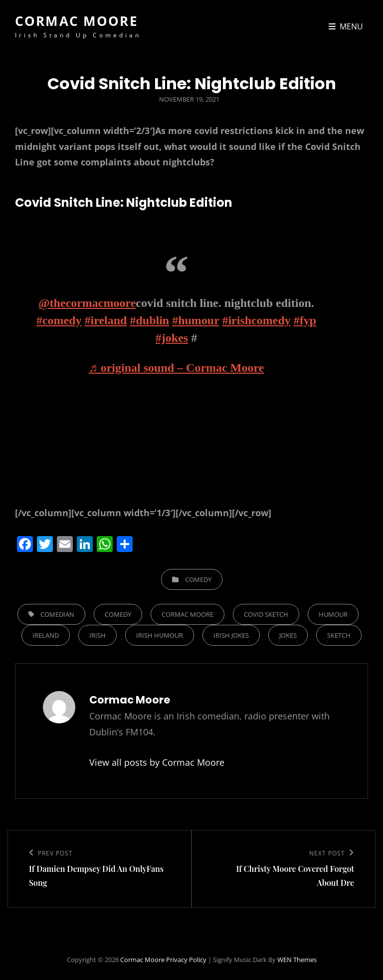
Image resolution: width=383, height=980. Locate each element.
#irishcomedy (256, 320)
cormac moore (188, 614)
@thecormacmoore (87, 303)
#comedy (59, 320)
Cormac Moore (77, 21)
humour (333, 614)
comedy (118, 614)
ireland (46, 635)
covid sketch (266, 614)
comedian (57, 614)
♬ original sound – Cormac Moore (177, 368)
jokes (288, 635)
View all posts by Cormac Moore (157, 762)
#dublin (149, 320)
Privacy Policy (186, 960)
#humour (195, 320)
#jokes (172, 338)
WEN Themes (297, 960)
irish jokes (231, 635)
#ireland (106, 320)
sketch (339, 635)
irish (97, 635)
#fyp (305, 320)
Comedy (198, 579)
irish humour (160, 635)
